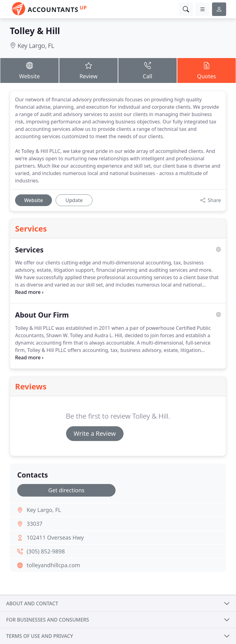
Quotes (206, 70)
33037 (35, 524)
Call (147, 70)
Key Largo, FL (36, 46)
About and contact (32, 603)
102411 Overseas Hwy (55, 537)
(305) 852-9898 (46, 551)
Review (88, 70)
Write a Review (95, 433)
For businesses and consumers (47, 620)
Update (74, 200)
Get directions (66, 490)
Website (29, 70)
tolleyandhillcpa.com (53, 565)
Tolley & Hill (35, 31)
